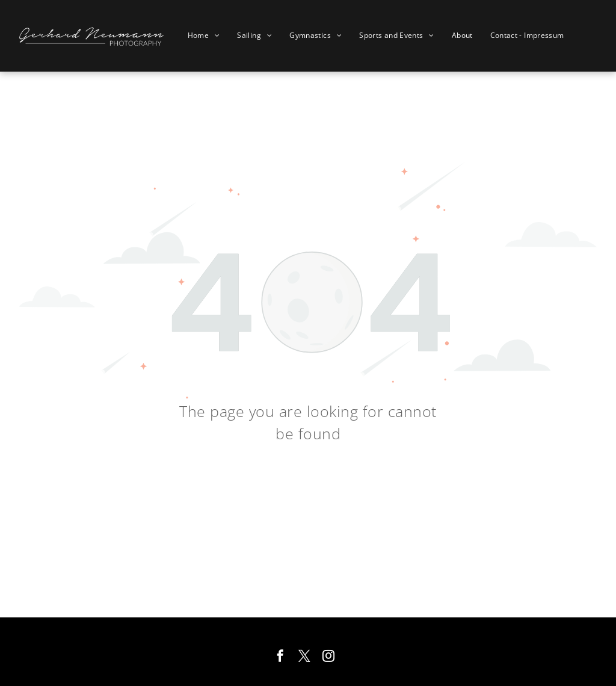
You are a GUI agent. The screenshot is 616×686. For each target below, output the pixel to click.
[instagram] (328, 657)
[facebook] (280, 657)
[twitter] (304, 657)
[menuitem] (208, 36)
